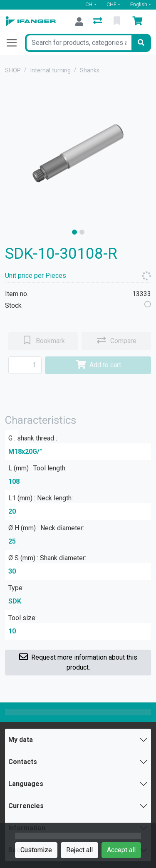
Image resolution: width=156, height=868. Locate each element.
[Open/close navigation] (15, 43)
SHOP (13, 70)
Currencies (26, 806)
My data (21, 740)
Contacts (23, 762)
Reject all (79, 850)
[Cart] (139, 22)
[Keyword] (78, 43)
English (139, 4)
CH (89, 4)
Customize (36, 850)
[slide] (74, 232)
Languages (26, 784)
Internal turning (50, 70)
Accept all (121, 850)
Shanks (90, 70)
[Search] (141, 43)
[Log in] (79, 22)
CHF (111, 4)
